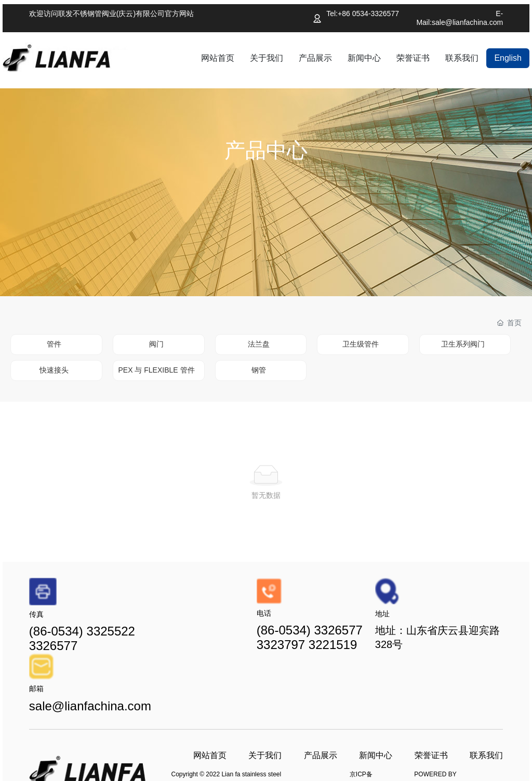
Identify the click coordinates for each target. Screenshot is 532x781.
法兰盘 (259, 344)
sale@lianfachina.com (90, 706)
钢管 (259, 370)
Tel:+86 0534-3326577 (363, 14)
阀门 (156, 344)
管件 (54, 344)
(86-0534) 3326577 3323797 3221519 (310, 637)
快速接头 (54, 370)
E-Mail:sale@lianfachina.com (460, 18)
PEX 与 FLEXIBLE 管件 (156, 370)
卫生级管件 (361, 344)
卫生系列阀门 (463, 344)
